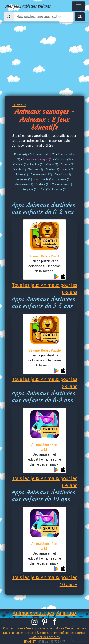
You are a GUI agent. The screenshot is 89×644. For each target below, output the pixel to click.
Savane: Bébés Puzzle (45, 256)
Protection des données (44, 637)
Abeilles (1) (24, 179)
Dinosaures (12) (41, 174)
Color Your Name (14, 628)
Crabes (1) (43, 184)
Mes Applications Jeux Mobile (45, 628)
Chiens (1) (68, 164)
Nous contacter (13, 633)
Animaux (67, 613)
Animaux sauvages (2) (38, 159)
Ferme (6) (21, 154)
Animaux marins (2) (42, 154)
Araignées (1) (24, 184)
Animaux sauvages (33, 613)
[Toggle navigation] (79, 6)
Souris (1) (20, 169)
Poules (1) (52, 169)
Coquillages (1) (62, 184)
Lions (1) (22, 174)
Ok (80, 16)
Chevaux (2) (63, 159)
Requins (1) (30, 189)
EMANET (30, 642)
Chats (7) (52, 164)
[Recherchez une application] (44, 17)
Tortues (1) (36, 169)
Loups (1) (68, 169)
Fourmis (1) (63, 179)
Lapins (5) (37, 164)
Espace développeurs (38, 633)
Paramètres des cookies (69, 633)
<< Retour (19, 105)
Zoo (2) (45, 189)
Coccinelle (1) (44, 179)
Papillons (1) (63, 174)
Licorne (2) (59, 189)
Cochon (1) (20, 164)
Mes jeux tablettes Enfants (28, 6)
